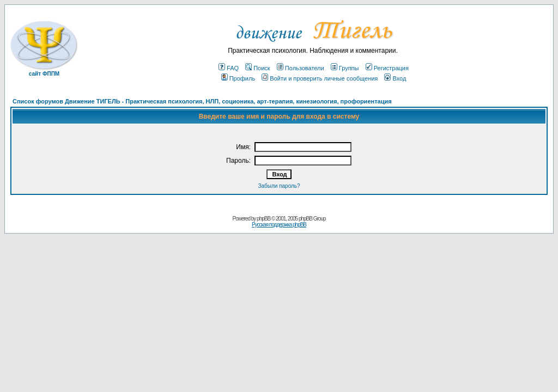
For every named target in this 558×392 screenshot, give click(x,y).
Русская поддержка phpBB (279, 225)
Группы (345, 68)
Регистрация (387, 68)
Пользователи (301, 68)
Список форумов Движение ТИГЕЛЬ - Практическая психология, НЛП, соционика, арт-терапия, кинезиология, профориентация (202, 101)
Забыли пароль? (279, 186)
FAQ (229, 68)
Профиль (238, 78)
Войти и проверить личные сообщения (320, 78)
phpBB (263, 219)
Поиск (257, 68)
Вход (395, 78)
